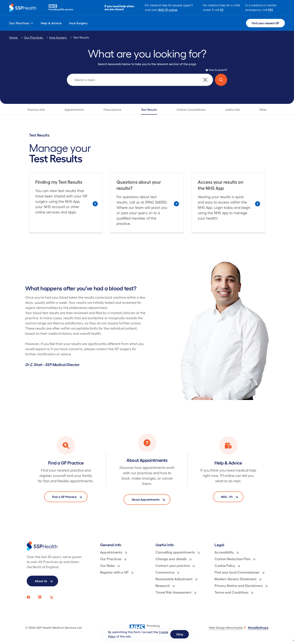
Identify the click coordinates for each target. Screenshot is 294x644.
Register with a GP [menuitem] (117, 573)
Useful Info (233, 110)
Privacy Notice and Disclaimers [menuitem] (241, 586)
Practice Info (36, 110)
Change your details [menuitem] (173, 559)
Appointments (75, 110)
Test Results (81, 37)
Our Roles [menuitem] (110, 566)
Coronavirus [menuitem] (167, 573)
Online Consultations (191, 110)
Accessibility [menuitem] (226, 553)
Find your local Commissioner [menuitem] (239, 573)
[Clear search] (205, 80)
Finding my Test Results (59, 182)
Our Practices (34, 37)
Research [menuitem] (165, 586)
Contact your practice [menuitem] (175, 566)
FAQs (263, 110)
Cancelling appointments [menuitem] (177, 553)
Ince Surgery (58, 37)
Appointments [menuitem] (113, 553)
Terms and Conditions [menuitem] (234, 593)
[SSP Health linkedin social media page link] (40, 598)
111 (222, 10)
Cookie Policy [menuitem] (227, 566)
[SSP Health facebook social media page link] (29, 598)
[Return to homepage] (23, 8)
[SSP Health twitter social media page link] (52, 598)
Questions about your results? (139, 185)
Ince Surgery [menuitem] (78, 23)
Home (14, 37)
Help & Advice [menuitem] (51, 23)
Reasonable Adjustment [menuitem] (176, 579)
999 (270, 10)
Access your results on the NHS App (221, 185)
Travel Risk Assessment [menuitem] (176, 593)
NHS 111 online (168, 10)
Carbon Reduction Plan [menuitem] (235, 559)
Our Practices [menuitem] (21, 23)
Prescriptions (113, 110)
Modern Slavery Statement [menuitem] (238, 579)
